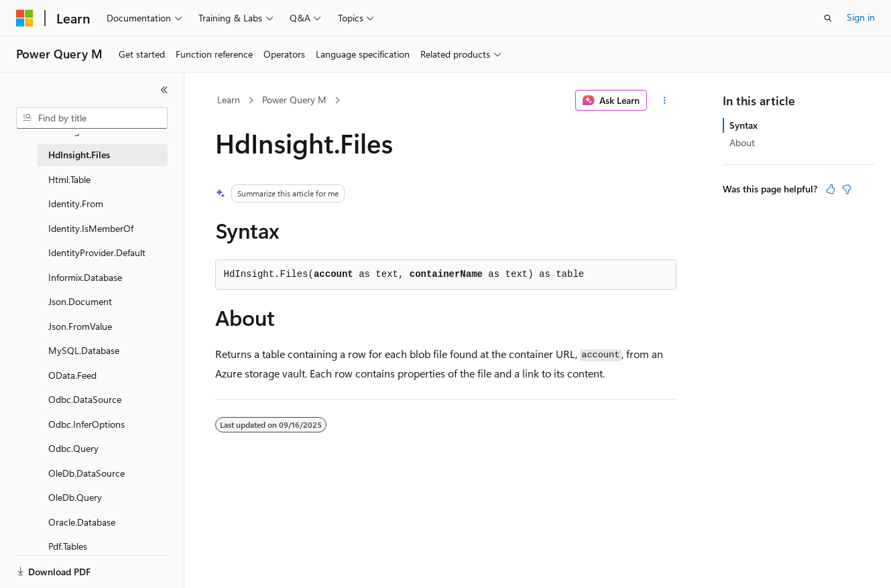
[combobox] (92, 118)
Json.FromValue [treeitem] (80, 326)
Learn (229, 100)
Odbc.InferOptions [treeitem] (86, 424)
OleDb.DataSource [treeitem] (86, 473)
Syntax (744, 125)
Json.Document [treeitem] (80, 301)
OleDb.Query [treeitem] (75, 497)
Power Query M (294, 100)
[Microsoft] (25, 18)
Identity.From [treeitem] (76, 203)
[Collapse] (164, 90)
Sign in (861, 17)
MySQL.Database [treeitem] (84, 350)
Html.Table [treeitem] (69, 179)
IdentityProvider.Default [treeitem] (97, 252)
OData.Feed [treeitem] (72, 375)
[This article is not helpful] (847, 189)
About (742, 142)
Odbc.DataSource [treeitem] (85, 399)
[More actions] (664, 101)
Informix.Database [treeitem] (85, 277)
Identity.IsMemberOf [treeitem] (91, 228)
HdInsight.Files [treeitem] (79, 155)
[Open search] (828, 18)
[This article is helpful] (831, 189)
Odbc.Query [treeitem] (73, 448)
